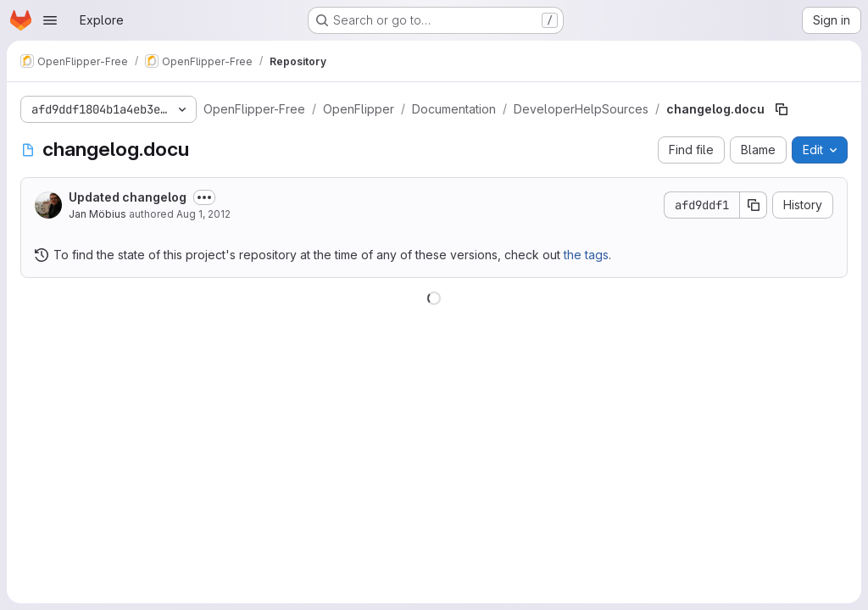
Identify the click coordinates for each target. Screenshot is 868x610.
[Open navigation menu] (50, 20)
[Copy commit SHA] (754, 205)
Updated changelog (128, 197)
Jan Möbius (97, 214)
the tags (586, 255)
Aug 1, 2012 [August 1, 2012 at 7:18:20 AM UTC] (203, 214)
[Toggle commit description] (204, 197)
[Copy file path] (782, 109)
